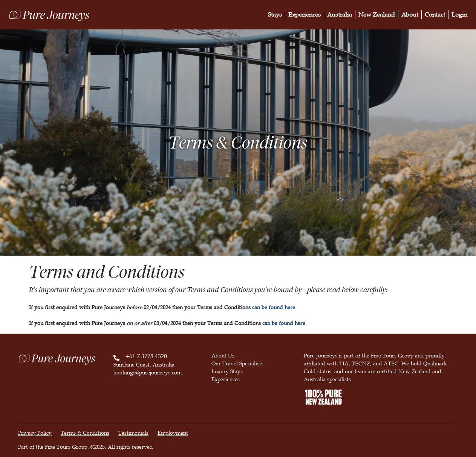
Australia (340, 15)
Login (459, 15)
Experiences (305, 15)
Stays (275, 15)
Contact (435, 15)
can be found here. (274, 307)
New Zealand (377, 15)
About (410, 15)
